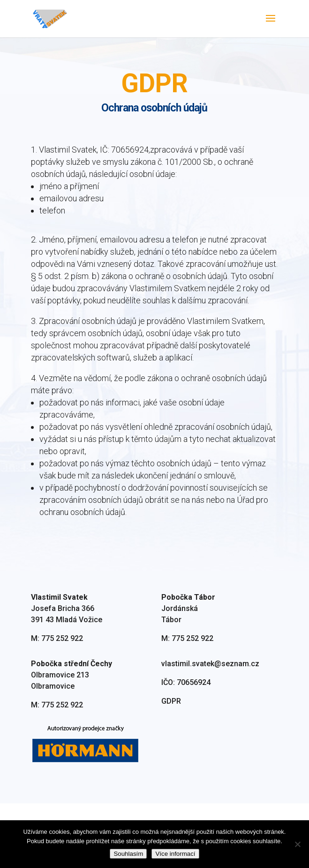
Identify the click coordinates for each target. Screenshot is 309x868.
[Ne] (297, 844)
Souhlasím (128, 854)
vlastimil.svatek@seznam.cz (210, 700)
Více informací (175, 854)
